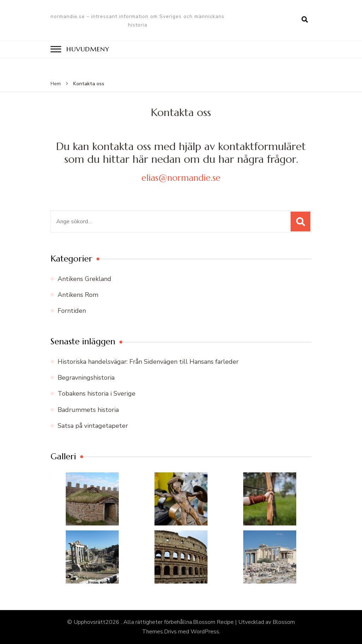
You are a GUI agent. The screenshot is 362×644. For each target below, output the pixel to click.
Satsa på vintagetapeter (93, 426)
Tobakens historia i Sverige (97, 393)
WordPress (205, 632)
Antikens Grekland (84, 279)
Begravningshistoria (86, 378)
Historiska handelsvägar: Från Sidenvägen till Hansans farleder (148, 362)
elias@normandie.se (181, 178)
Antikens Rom (78, 295)
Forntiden (72, 311)
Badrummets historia (88, 410)
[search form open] (305, 20)
